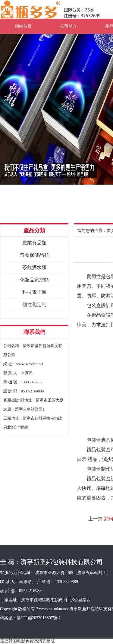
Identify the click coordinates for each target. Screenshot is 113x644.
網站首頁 (23, 26)
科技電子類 (34, 292)
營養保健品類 (34, 255)
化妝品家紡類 (34, 280)
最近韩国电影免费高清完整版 (27, 641)
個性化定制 (34, 305)
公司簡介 (68, 26)
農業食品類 (34, 243)
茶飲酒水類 (34, 267)
